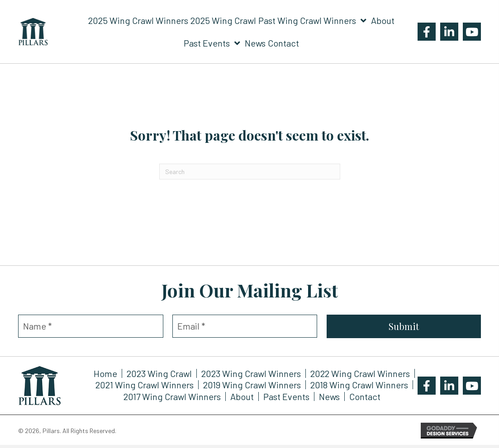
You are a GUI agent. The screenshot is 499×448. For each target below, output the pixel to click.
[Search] (250, 172)
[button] (427, 32)
